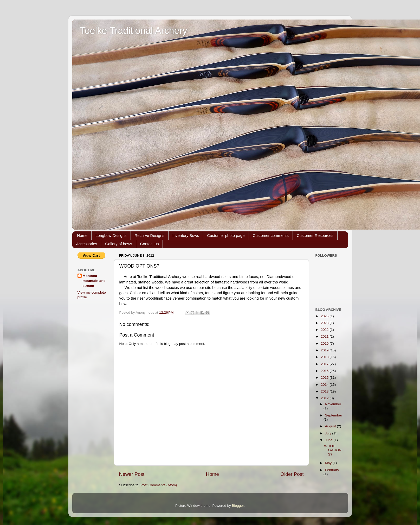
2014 (325, 385)
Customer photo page (226, 235)
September (334, 415)
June (329, 440)
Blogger (238, 506)
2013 (325, 391)
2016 (325, 371)
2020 (325, 343)
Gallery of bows (118, 244)
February (332, 470)
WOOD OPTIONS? (333, 450)
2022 (325, 330)
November (333, 404)
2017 (325, 364)
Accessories (87, 244)
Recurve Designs (150, 235)
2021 (325, 336)
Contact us (150, 244)
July (329, 433)
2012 (325, 398)
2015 (325, 378)
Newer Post (132, 474)
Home (82, 235)
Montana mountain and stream (94, 281)
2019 (325, 350)
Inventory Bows (186, 235)
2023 (325, 323)
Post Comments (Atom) (159, 485)
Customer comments (271, 235)
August (331, 426)
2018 (325, 357)
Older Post (292, 474)
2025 (325, 316)
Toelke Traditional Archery (134, 31)
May (329, 463)
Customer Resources (315, 235)
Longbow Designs (111, 235)
